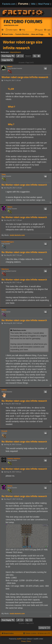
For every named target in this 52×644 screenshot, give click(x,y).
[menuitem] (12, 30)
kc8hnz (4, 390)
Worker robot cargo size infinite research (23, 45)
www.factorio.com (11, 25)
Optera (10, 207)
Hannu (4, 310)
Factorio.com (9, 4)
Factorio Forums (23, 21)
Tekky (4, 174)
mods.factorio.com (17, 235)
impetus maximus (14, 458)
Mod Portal (44, 4)
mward (10, 66)
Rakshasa (5, 269)
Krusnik (4, 431)
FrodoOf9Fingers (8, 242)
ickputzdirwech (15, 52)
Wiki (33, 4)
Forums (23, 4)
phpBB (19, 639)
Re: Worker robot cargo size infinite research (24, 185)
